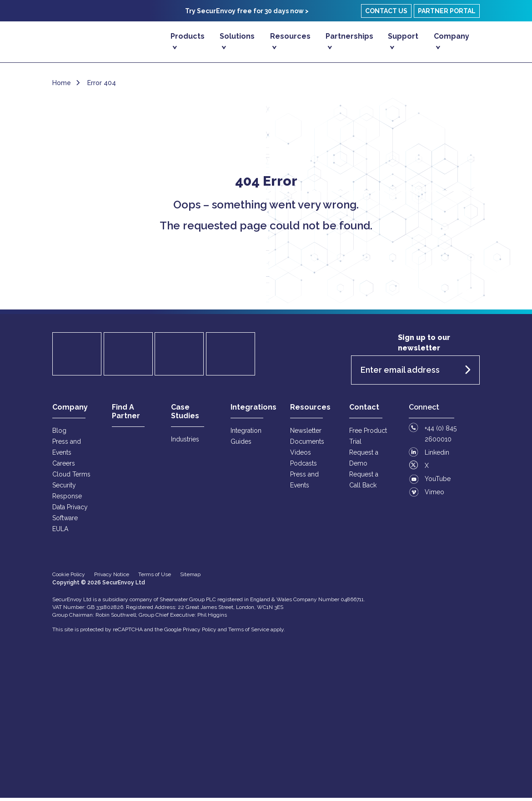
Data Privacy (70, 510)
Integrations (253, 410)
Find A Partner (126, 415)
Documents (307, 445)
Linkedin (437, 456)
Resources (290, 36)
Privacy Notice (112, 578)
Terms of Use (155, 578)
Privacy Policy (200, 633)
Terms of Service (249, 633)
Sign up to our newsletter (424, 346)
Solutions (237, 36)
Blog (59, 434)
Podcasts (304, 466)
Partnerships (349, 36)
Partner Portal (447, 11)
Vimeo (434, 495)
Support (403, 36)
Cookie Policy (69, 578)
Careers (64, 466)
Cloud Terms (71, 477)
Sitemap (190, 578)
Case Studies (185, 415)
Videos (301, 456)
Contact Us (386, 11)
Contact (364, 410)
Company (452, 36)
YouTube (438, 482)
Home (62, 86)
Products (188, 36)
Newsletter (306, 434)
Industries (185, 442)
